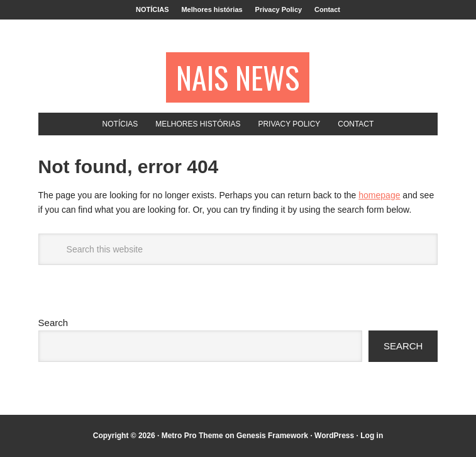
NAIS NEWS (238, 77)
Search (53, 323)
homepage (379, 195)
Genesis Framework (272, 436)
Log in (372, 436)
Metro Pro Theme (192, 436)
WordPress (334, 436)
